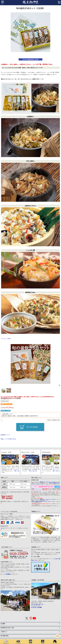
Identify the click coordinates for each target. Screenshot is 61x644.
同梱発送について (36, 511)
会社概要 (3, 624)
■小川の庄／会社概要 (36, 607)
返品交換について (36, 547)
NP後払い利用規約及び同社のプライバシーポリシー (41, 502)
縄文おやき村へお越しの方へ (8, 580)
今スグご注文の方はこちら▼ (30, 59)
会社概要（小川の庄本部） (38, 580)
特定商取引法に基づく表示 (7, 628)
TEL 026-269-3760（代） (37, 604)
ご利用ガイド (4, 632)
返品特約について (5, 435)
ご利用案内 (8, 574)
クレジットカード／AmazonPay (9, 511)
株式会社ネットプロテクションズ (46, 482)
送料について (4, 478)
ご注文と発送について (7, 547)
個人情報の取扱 (5, 636)
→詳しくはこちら (33, 471)
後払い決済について (36, 478)
